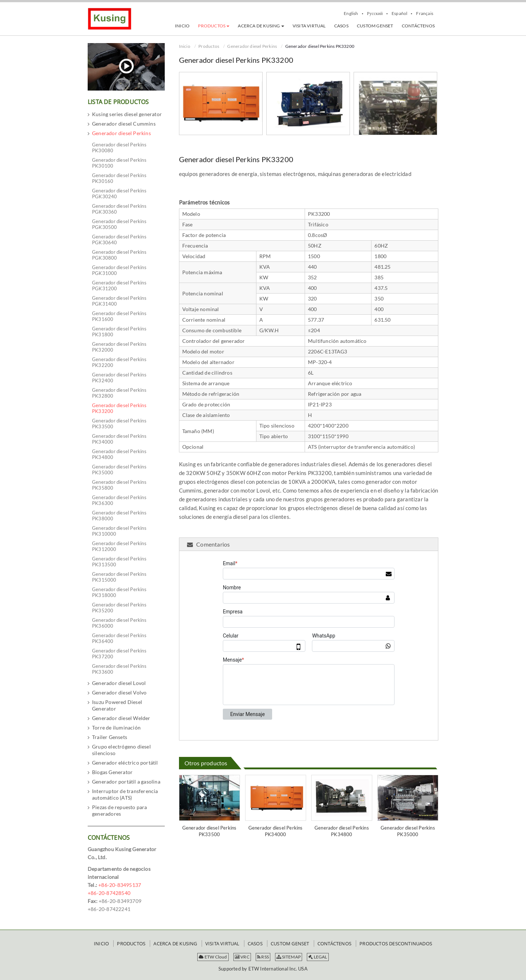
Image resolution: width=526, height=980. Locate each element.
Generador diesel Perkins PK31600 (119, 316)
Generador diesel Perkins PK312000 (119, 546)
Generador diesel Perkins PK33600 (119, 669)
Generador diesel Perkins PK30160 (119, 178)
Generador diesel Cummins (124, 124)
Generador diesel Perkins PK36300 (119, 500)
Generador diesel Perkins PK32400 (119, 378)
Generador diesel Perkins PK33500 (209, 831)
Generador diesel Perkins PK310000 (119, 531)
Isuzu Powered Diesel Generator (117, 705)
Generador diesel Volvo (119, 692)
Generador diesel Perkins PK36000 (119, 623)
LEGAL (318, 957)
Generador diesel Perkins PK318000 (119, 592)
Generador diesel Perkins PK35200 (119, 608)
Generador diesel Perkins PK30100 (119, 163)
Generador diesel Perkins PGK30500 (119, 224)
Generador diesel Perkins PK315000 (119, 577)
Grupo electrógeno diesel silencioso (121, 750)
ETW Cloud (213, 957)
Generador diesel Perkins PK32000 (119, 347)
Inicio (185, 46)
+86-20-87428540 (109, 893)
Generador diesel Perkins (252, 46)
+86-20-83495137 (120, 885)
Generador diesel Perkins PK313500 (119, 562)
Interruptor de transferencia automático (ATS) (125, 794)
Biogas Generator (112, 772)
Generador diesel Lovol (119, 683)
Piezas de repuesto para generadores (120, 810)
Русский (375, 14)
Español (399, 14)
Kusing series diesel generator (127, 114)
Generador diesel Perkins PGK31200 (119, 286)
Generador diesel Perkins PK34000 (276, 831)
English (351, 14)
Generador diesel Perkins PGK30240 (119, 194)
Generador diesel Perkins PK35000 (408, 831)
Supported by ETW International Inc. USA (263, 969)
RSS (263, 957)
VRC (242, 957)
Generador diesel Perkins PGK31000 (119, 270)
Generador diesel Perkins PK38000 (119, 516)
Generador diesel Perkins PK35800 (119, 485)
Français (425, 14)
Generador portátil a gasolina (126, 782)
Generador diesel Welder (121, 718)
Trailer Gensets (110, 737)
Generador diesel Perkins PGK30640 (119, 240)
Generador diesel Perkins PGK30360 (119, 209)
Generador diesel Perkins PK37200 (119, 654)
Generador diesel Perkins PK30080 (119, 148)
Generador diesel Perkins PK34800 (342, 831)
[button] (214, 26)
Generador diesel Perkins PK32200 (119, 362)
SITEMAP (289, 957)
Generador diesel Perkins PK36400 (119, 638)
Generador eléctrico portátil (125, 763)
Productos (209, 46)
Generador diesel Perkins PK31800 (119, 332)
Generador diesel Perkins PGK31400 (119, 301)
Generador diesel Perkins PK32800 (119, 393)
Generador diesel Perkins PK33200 (119, 408)
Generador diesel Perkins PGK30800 (119, 255)
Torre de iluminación (116, 728)
